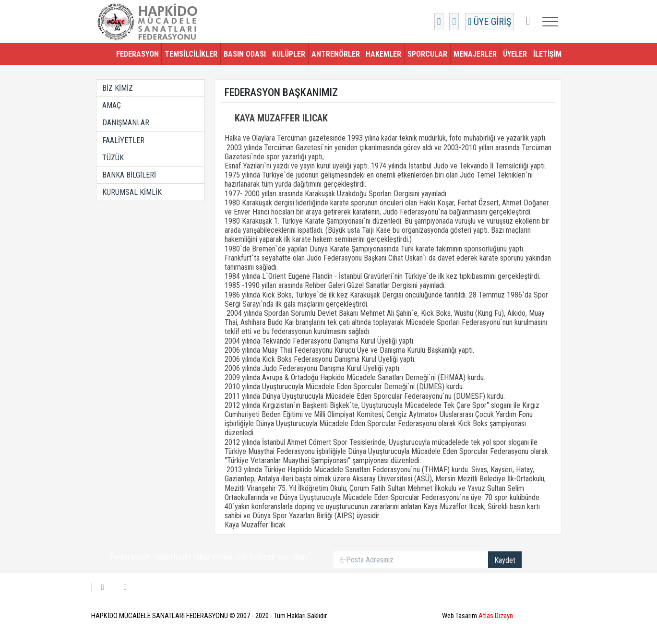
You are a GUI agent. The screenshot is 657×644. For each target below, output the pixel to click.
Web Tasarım (478, 616)
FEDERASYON (137, 54)
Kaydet (505, 560)
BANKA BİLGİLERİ (129, 175)
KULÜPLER (289, 54)
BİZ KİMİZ (118, 88)
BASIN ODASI (245, 54)
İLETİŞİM (547, 54)
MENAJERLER (475, 54)
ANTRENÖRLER (336, 54)
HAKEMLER (383, 54)
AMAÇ (112, 105)
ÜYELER (515, 54)
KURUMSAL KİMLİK (132, 192)
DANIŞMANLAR (126, 123)
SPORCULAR (427, 54)
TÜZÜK (113, 158)
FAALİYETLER (123, 140)
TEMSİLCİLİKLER (191, 54)
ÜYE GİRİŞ (490, 22)
